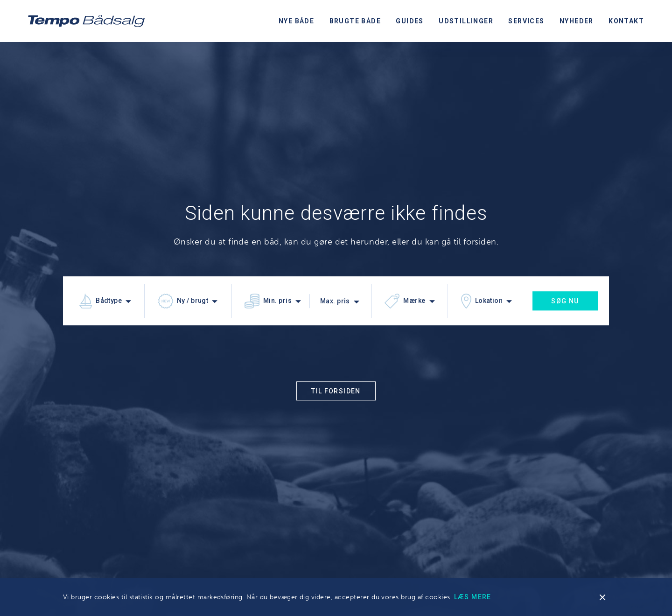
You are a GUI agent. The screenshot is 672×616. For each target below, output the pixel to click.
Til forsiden (336, 391)
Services (526, 21)
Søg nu (565, 301)
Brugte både (355, 21)
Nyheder (577, 21)
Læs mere (473, 597)
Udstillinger (466, 21)
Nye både (296, 21)
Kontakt (626, 21)
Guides (409, 21)
